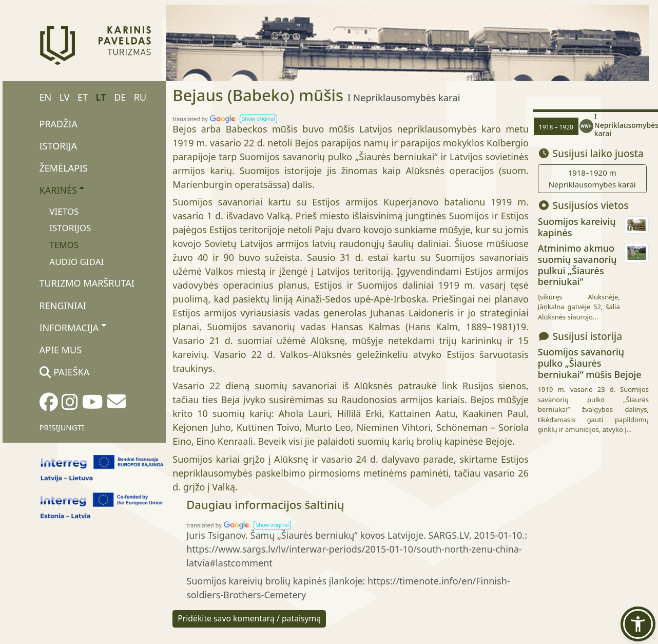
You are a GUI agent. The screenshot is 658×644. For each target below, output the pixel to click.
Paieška (65, 372)
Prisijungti (62, 427)
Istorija (58, 146)
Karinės (62, 190)
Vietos (64, 211)
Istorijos (70, 228)
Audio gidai (76, 262)
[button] (258, 119)
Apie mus (61, 350)
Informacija (73, 327)
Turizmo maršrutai (87, 283)
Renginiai (63, 306)
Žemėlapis (64, 168)
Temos (64, 245)
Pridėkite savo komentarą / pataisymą (249, 618)
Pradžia (59, 124)
